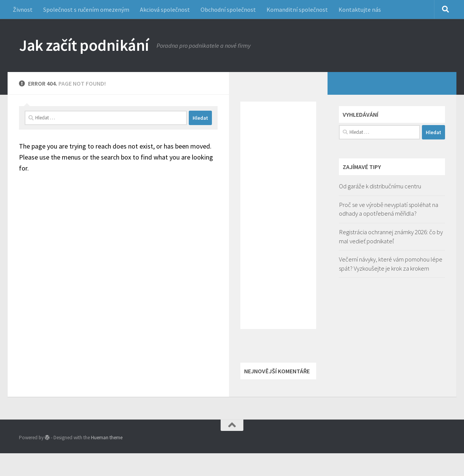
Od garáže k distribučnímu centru (380, 186)
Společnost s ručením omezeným (86, 9)
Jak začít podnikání (84, 45)
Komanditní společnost (297, 9)
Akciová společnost (165, 9)
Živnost (23, 9)
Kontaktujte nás (360, 9)
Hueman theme (107, 438)
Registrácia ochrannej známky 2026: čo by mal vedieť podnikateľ (391, 236)
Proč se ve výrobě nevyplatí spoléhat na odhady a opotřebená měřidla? (389, 209)
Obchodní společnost (228, 9)
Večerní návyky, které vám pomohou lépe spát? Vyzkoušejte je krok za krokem (391, 264)
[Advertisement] (278, 215)
